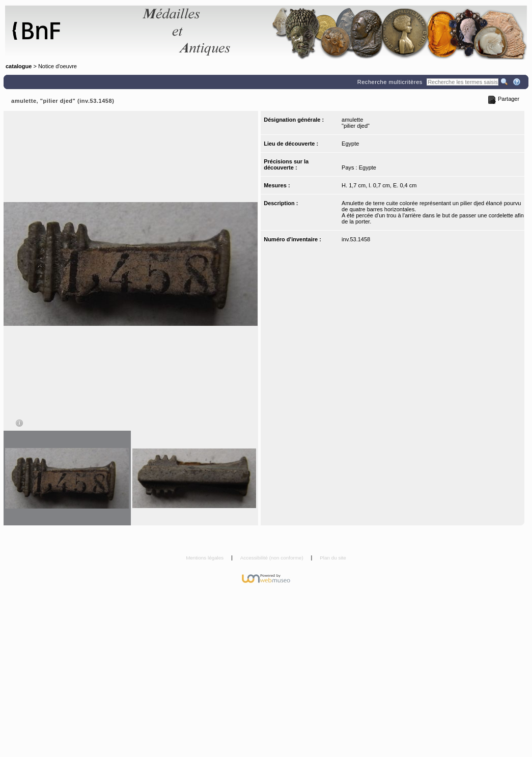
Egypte (350, 144)
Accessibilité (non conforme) (273, 558)
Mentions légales (205, 558)
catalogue (19, 66)
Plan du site (333, 558)
